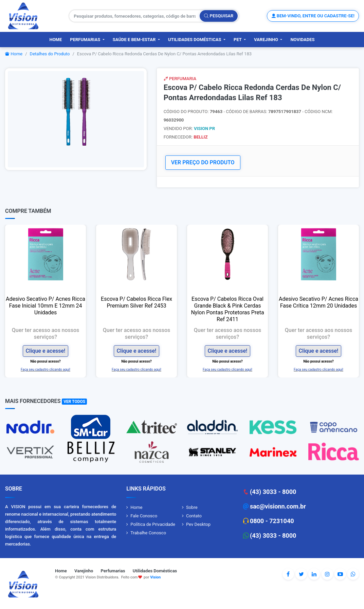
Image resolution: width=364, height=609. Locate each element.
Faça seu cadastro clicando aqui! (45, 370)
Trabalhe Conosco (148, 533)
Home (56, 40)
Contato (194, 516)
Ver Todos (74, 402)
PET (238, 40)
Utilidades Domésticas (195, 40)
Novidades (302, 40)
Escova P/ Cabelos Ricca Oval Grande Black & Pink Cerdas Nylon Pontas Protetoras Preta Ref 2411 (227, 309)
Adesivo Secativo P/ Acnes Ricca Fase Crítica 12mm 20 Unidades (318, 302)
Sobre (192, 507)
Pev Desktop (198, 524)
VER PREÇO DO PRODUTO (203, 162)
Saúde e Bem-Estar (135, 40)
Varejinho (267, 40)
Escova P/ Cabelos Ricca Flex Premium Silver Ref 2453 (136, 302)
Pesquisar (219, 16)
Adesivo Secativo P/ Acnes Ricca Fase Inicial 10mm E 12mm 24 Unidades (45, 306)
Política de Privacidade (153, 524)
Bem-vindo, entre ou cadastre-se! (313, 16)
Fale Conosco (144, 516)
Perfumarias (86, 40)
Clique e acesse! (46, 351)
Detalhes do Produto (50, 54)
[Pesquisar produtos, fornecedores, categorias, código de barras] (135, 16)
